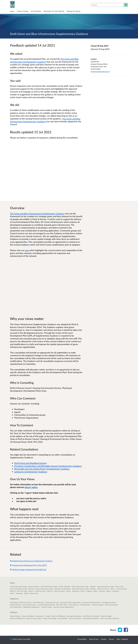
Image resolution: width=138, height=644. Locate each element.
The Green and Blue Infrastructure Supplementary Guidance (37, 213)
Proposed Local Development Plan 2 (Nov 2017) (28, 565)
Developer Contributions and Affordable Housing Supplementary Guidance (48, 466)
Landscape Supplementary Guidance (31, 472)
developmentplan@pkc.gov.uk (100, 71)
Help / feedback (122, 639)
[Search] (126, 5)
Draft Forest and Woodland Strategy (31, 463)
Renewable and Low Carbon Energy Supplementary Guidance (42, 469)
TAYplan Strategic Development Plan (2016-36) (28, 570)
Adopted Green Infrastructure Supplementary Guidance (31, 561)
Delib (28, 639)
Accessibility (82, 639)
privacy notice (31, 487)
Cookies (104, 639)
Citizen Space (17, 639)
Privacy (111, 639)
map (27, 250)
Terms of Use (94, 639)
